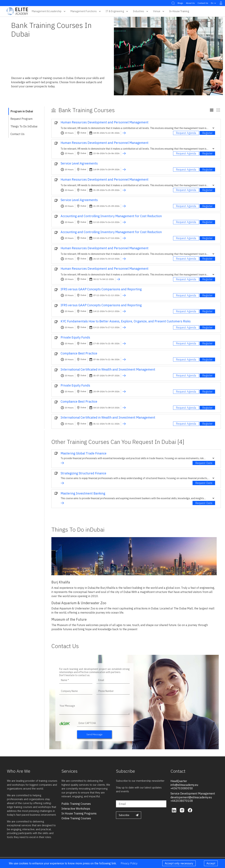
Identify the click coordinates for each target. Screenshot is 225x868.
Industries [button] (141, 11)
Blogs (180, 3)
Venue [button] (159, 11)
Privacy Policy (129, 863)
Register (207, 133)
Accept (211, 863)
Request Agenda (186, 133)
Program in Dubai (22, 111)
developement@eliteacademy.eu (191, 797)
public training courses (76, 804)
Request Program (21, 119)
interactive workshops (76, 809)
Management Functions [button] (86, 11)
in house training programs (79, 813)
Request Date (204, 463)
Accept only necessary (179, 863)
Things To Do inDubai (24, 126)
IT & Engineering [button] (117, 11)
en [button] (214, 3)
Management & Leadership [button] (49, 11)
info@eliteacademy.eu (184, 785)
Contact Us (203, 3)
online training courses (76, 818)
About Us (190, 3)
